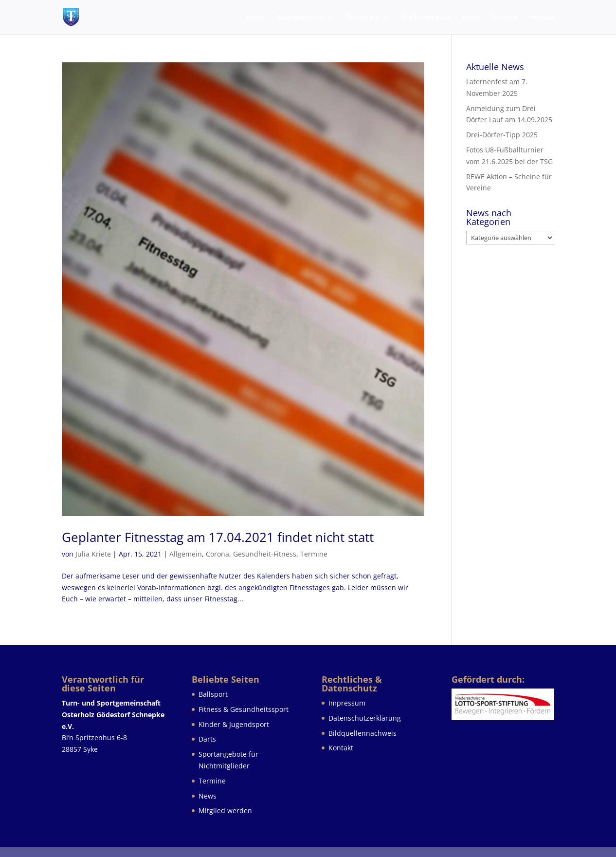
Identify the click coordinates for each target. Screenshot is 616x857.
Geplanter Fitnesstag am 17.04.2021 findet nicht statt (218, 537)
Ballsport (213, 694)
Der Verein (362, 18)
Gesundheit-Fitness (265, 554)
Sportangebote (301, 18)
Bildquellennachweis (362, 733)
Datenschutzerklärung (365, 718)
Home (256, 18)
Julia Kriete (93, 554)
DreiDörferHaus (426, 18)
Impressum (347, 703)
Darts (207, 739)
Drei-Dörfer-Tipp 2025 (502, 135)
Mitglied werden (225, 810)
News (471, 18)
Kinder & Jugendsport (234, 724)
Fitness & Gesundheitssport (244, 709)
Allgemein (186, 554)
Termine (505, 18)
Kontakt (542, 18)
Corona (217, 554)
